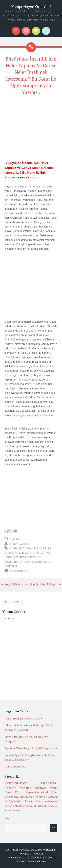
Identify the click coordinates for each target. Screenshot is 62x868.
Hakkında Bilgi (19, 544)
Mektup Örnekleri (15, 797)
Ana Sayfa (31, 584)
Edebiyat (40, 788)
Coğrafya (9, 806)
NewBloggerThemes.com (31, 862)
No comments (19, 571)
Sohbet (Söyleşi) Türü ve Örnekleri (24, 718)
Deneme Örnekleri (18, 788)
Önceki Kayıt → (51, 584)
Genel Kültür (14, 792)
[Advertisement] (31, 130)
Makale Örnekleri (24, 806)
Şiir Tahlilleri (40, 806)
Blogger (38, 854)
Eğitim (53, 788)
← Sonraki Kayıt (12, 584)
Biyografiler (32, 792)
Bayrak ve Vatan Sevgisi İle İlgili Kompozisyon (31, 748)
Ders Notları (40, 797)
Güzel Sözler (49, 792)
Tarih (29, 797)
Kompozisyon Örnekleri (31, 7)
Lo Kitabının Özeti (15, 766)
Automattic (26, 858)
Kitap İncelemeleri (47, 801)
